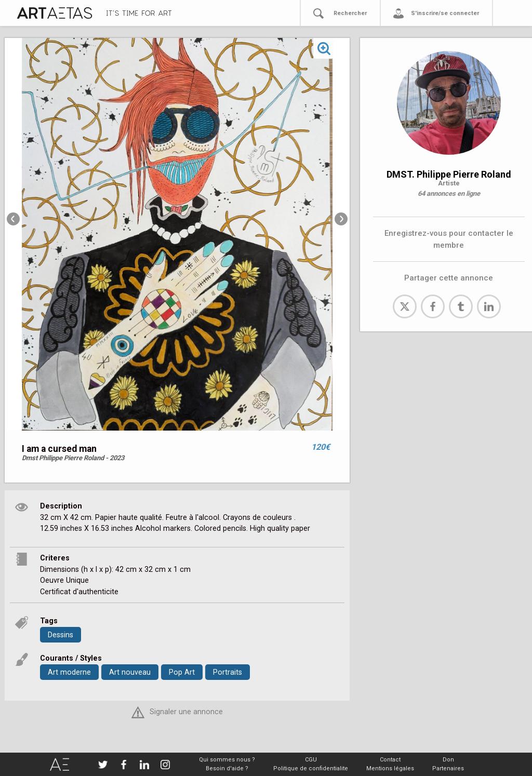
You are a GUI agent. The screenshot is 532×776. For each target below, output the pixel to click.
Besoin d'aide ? (227, 768)
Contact (390, 760)
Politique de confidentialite (311, 768)
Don (448, 760)
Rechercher (350, 13)
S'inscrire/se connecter (445, 13)
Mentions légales (390, 768)
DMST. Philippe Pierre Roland (449, 174)
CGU (311, 760)
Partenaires (448, 768)
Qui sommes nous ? (227, 760)
